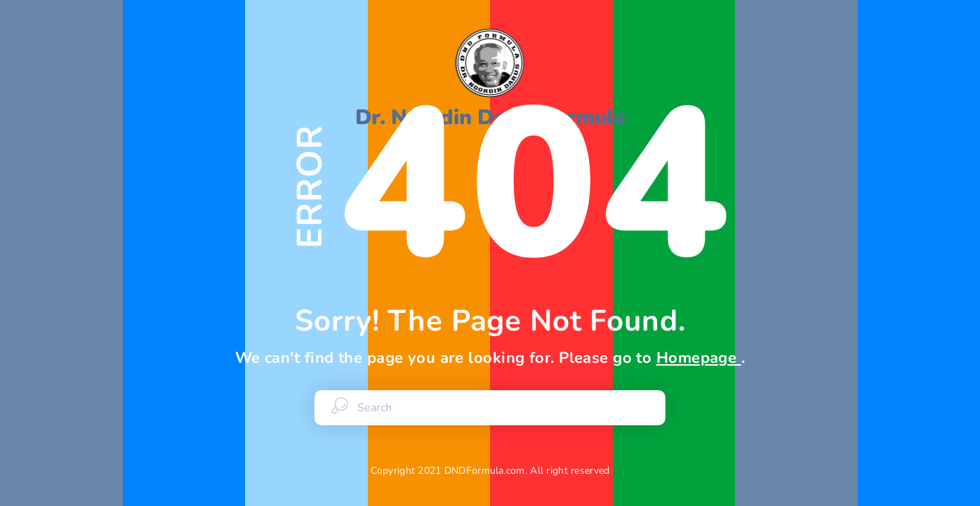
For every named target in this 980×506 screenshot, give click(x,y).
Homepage (699, 358)
